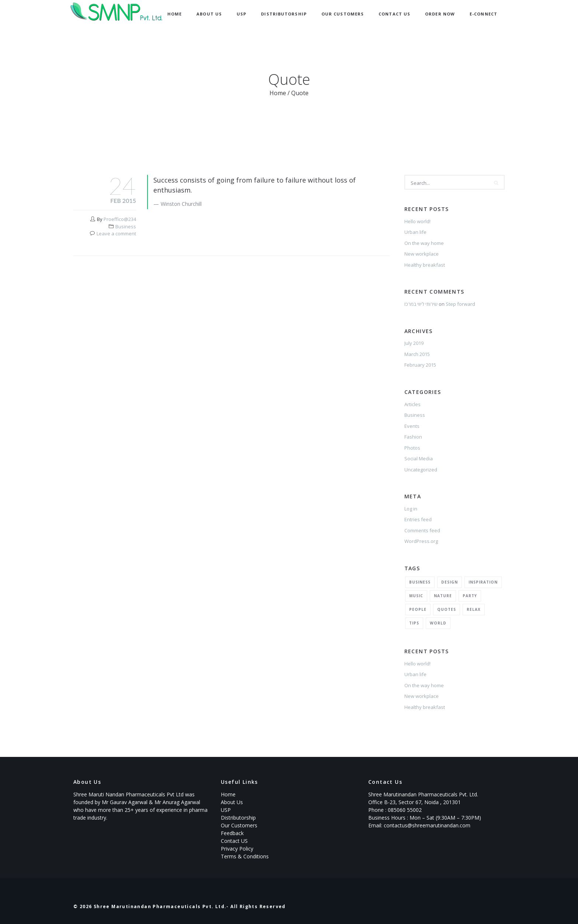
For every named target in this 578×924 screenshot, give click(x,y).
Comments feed (422, 530)
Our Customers (343, 14)
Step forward (460, 304)
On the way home (424, 243)
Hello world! (417, 221)
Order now (440, 14)
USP (241, 14)
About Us (209, 14)
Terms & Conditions (245, 856)
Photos (412, 448)
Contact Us (394, 14)
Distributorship (284, 14)
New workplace (422, 254)
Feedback (232, 833)
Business (126, 226)
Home (175, 14)
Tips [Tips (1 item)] (414, 623)
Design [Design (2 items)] (450, 582)
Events (412, 426)
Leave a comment (116, 233)
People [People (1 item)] (418, 609)
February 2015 (420, 365)
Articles (412, 404)
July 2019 (414, 343)
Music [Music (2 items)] (416, 596)
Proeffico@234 (120, 219)
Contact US (234, 841)
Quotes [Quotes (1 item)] (447, 609)
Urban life (415, 232)
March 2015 (417, 354)
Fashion (413, 437)
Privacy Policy (237, 849)
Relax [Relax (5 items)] (474, 609)
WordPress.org (421, 541)
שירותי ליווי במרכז (421, 304)
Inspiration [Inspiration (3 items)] (483, 582)
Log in (411, 509)
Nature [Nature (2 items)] (443, 596)
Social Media (419, 458)
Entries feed (418, 519)
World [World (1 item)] (438, 623)
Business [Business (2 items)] (420, 582)
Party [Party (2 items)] (470, 596)
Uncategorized (421, 470)
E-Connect (483, 14)
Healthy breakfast (425, 265)
